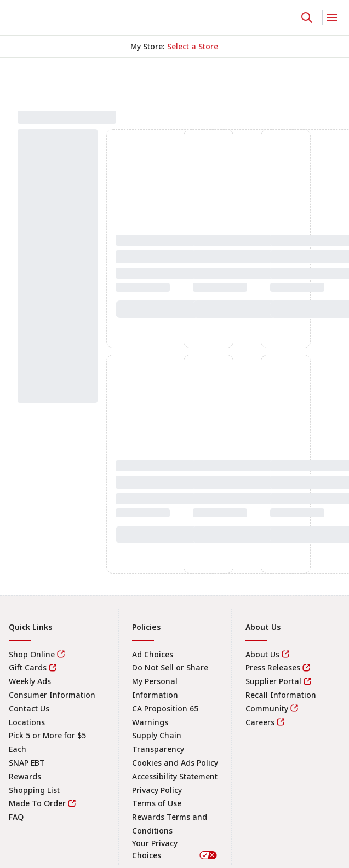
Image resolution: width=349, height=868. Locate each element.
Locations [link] (27, 722)
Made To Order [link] (37, 803)
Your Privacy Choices (175, 849)
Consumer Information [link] (52, 695)
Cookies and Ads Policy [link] (175, 763)
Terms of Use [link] (157, 803)
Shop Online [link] (32, 654)
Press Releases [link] (273, 667)
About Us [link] (262, 654)
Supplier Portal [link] (273, 681)
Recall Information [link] (281, 695)
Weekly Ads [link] (30, 681)
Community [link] (267, 708)
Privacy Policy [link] (157, 790)
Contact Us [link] (29, 708)
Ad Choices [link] (153, 654)
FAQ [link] (16, 817)
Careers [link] (260, 722)
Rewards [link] (25, 776)
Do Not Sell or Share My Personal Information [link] (170, 681)
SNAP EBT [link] (27, 763)
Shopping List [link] (34, 790)
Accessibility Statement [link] (175, 776)
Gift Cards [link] (28, 667)
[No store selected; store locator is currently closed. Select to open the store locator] (193, 47)
